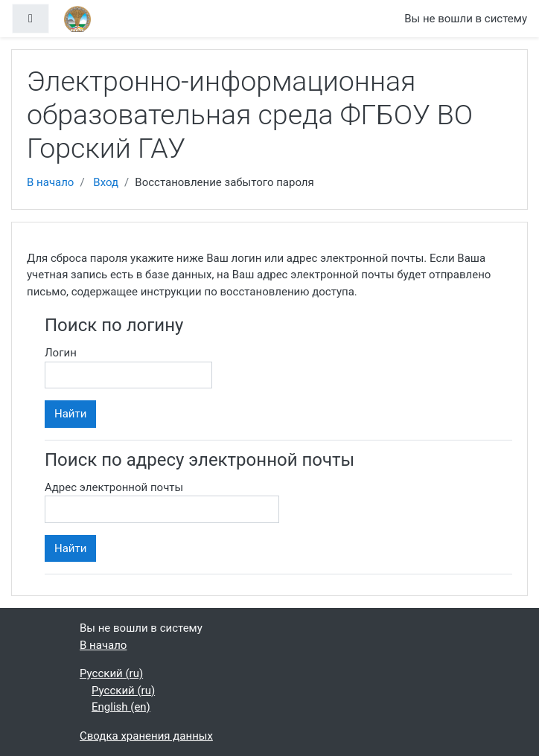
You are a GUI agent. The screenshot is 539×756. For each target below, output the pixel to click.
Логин (61, 353)
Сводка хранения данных (146, 736)
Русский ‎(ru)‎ (111, 673)
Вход (106, 182)
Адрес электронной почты (114, 487)
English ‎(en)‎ (121, 707)
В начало (50, 182)
